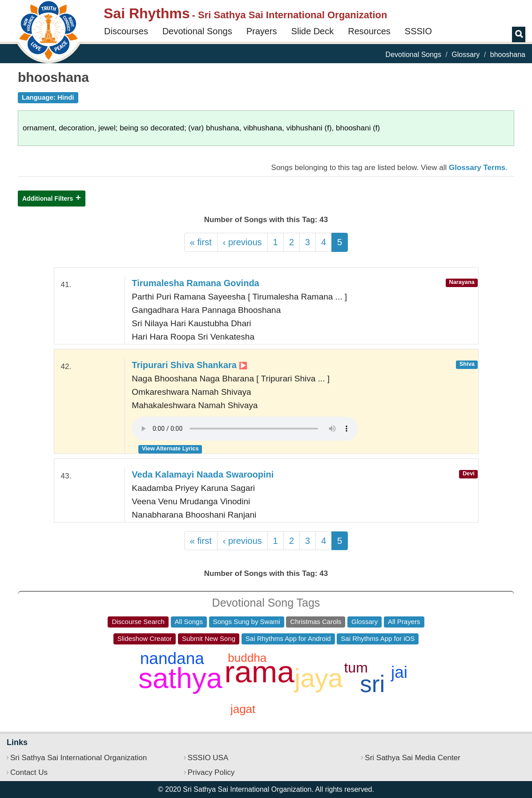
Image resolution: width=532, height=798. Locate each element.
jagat (243, 709)
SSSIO (418, 31)
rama (260, 672)
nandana (172, 658)
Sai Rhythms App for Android (288, 638)
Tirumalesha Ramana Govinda (195, 283)
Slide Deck (313, 31)
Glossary (465, 55)
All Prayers (404, 622)
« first (201, 242)
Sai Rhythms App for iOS (378, 638)
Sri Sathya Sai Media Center (413, 758)
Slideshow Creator (145, 638)
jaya (318, 678)
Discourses (126, 31)
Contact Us (29, 772)
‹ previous (242, 242)
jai (399, 672)
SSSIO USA (208, 758)
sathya (180, 678)
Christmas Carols (316, 622)
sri (372, 684)
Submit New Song (209, 638)
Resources (369, 31)
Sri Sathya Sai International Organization (79, 758)
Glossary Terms (477, 168)
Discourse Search (138, 622)
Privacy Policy (211, 772)
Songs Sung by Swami (247, 622)
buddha (247, 658)
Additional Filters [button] (48, 198)
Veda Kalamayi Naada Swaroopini (203, 474)
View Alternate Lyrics (170, 448)
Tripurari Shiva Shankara (189, 365)
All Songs (189, 622)
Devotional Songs (197, 31)
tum (356, 668)
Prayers (262, 31)
